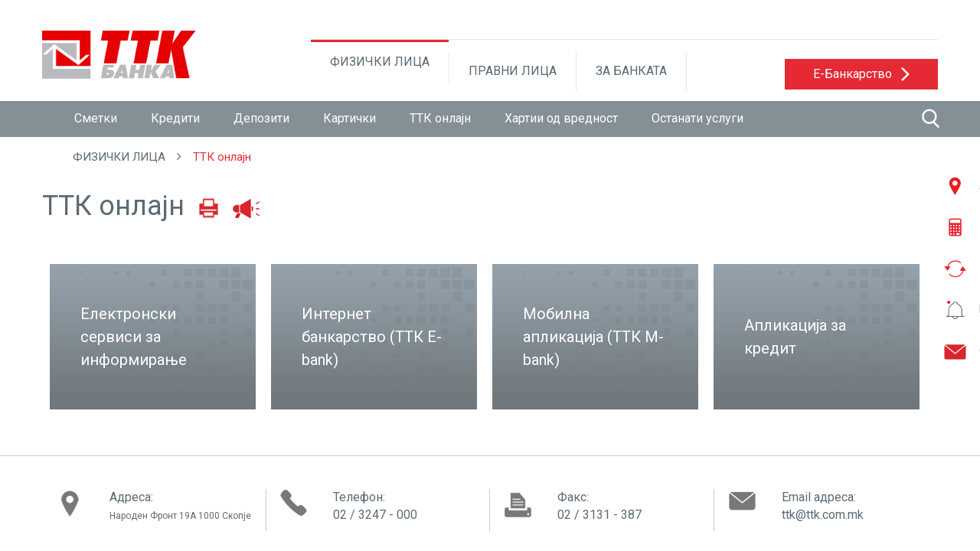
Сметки (96, 118)
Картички (350, 118)
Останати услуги (697, 118)
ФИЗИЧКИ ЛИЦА (380, 62)
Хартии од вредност (561, 118)
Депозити (261, 118)
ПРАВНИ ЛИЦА (513, 71)
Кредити (175, 118)
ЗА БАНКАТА (631, 71)
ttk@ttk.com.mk (823, 515)
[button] (861, 74)
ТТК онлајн (440, 118)
